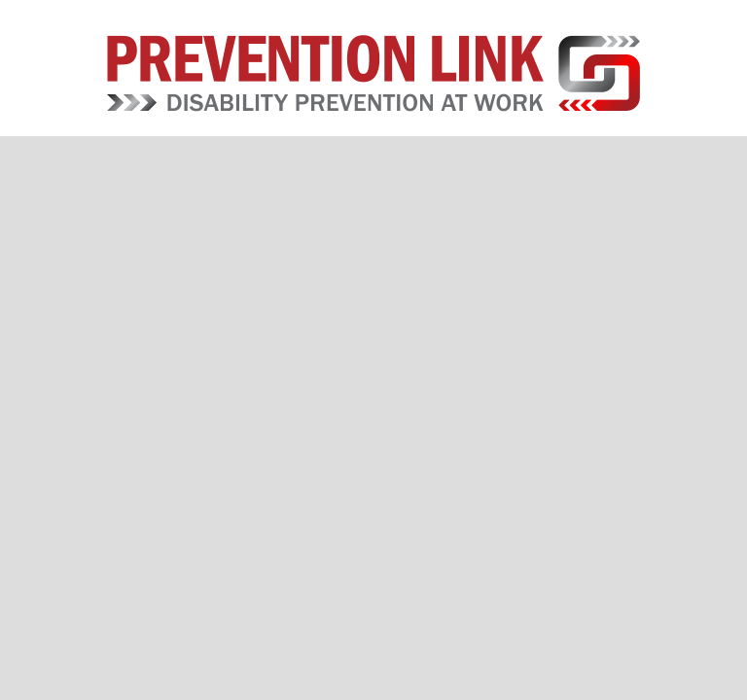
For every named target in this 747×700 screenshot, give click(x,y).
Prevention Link (373, 73)
